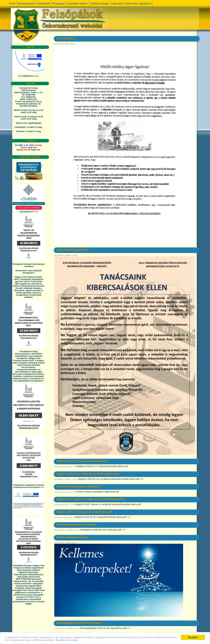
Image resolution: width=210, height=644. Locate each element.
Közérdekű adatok (77, 3)
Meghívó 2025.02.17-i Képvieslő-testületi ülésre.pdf (102, 466)
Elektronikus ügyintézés (138, 3)
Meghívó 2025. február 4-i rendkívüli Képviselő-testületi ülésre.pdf (108, 504)
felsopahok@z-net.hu (32, 102)
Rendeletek (44, 3)
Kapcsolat (117, 3)
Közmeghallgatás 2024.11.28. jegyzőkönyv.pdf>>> (105, 628)
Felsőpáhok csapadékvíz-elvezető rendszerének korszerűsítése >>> (29, 486)
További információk (67, 641)
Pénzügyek (58, 3)
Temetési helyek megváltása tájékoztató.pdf (97, 492)
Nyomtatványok (26, 3)
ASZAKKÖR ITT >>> (29, 212)
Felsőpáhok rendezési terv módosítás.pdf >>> (103, 530)
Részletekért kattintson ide (29, 104)
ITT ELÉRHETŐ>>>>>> (29, 76)
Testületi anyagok (99, 3)
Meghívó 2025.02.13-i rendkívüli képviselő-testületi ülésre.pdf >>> (111, 479)
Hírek (12, 3)
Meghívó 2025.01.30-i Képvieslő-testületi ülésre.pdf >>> (103, 517)
